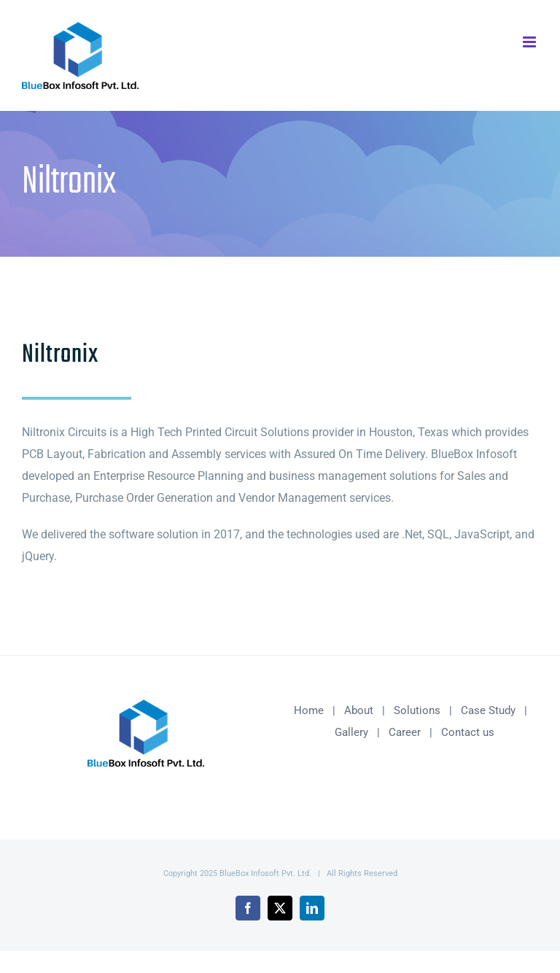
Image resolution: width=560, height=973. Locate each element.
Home (309, 710)
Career (405, 732)
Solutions (417, 710)
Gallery (351, 732)
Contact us (468, 732)
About (359, 710)
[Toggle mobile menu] (530, 42)
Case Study (488, 710)
